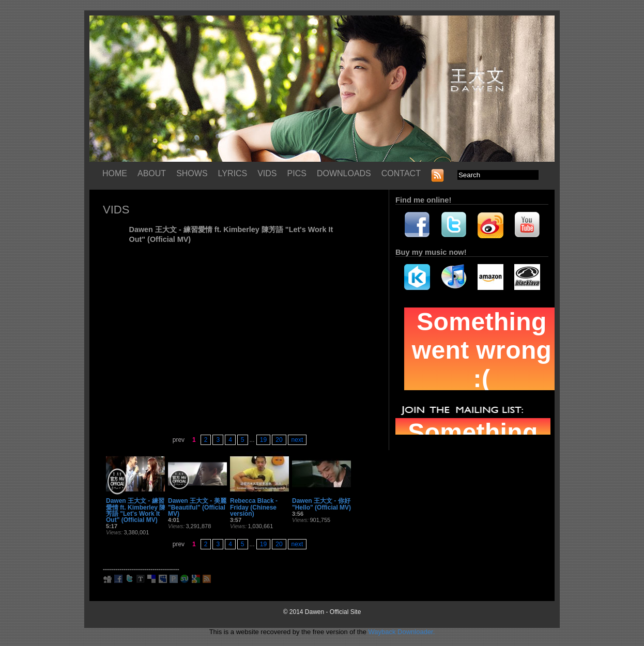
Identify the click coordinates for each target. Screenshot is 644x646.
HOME (115, 173)
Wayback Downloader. (401, 632)
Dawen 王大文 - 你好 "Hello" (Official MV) (321, 504)
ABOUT (152, 173)
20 (279, 440)
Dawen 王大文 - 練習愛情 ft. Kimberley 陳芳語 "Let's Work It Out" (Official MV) (136, 510)
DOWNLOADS (344, 173)
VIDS (267, 173)
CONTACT (401, 173)
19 (263, 440)
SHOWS (192, 173)
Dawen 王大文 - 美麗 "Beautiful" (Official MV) (197, 507)
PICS (297, 173)
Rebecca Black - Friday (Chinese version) (254, 507)
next (297, 440)
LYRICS (233, 173)
